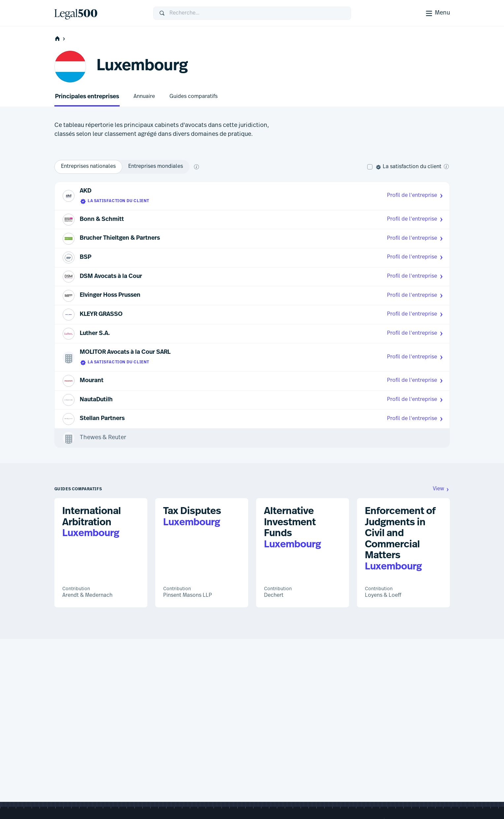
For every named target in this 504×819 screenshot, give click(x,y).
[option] (88, 167)
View (441, 489)
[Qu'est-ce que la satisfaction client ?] (446, 167)
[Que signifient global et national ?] (196, 167)
